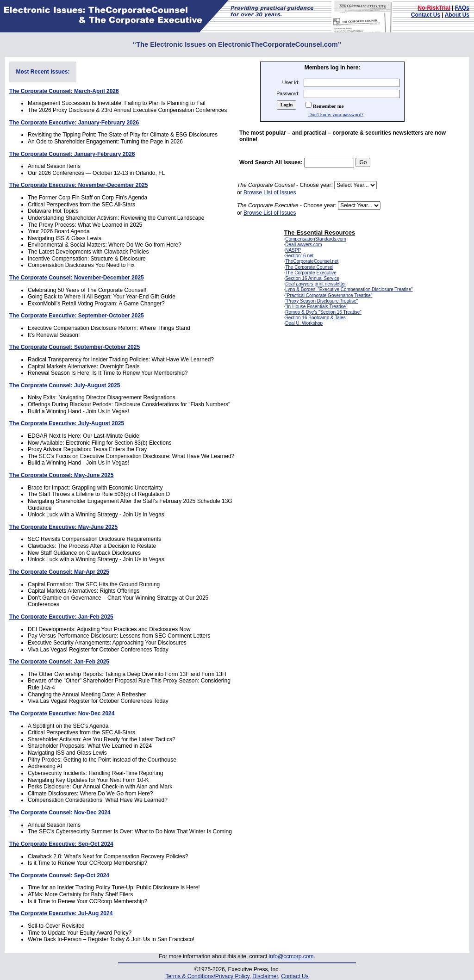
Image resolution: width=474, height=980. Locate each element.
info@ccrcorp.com (291, 956)
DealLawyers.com (303, 245)
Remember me (328, 106)
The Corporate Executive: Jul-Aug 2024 (61, 913)
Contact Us (426, 15)
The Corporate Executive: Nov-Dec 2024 (62, 713)
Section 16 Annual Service (312, 278)
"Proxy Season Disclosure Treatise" (321, 301)
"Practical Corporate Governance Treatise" (329, 295)
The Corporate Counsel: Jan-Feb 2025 (59, 662)
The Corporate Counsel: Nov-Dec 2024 (60, 813)
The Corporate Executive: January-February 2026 (74, 123)
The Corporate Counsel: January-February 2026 (72, 154)
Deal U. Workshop (304, 323)
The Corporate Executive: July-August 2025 (67, 423)
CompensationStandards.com (316, 239)
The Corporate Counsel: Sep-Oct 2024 (59, 875)
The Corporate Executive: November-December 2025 (78, 185)
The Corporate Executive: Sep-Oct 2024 (61, 844)
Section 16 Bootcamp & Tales (315, 318)
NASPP (293, 250)
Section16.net (299, 256)
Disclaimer (265, 976)
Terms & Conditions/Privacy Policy (207, 976)
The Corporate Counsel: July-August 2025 (65, 385)
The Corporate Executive (311, 273)
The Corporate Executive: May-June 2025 (63, 527)
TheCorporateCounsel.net (312, 261)
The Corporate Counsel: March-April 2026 (64, 91)
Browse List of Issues (270, 192)
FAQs (462, 8)
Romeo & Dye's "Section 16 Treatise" (323, 312)
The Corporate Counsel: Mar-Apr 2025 (59, 572)
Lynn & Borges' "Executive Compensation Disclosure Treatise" (349, 289)
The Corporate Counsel (309, 267)
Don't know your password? (336, 115)
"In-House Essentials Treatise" (316, 307)
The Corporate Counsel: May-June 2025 (61, 475)
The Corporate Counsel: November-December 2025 (77, 278)
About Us (457, 15)
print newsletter (315, 284)
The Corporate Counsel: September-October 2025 (75, 347)
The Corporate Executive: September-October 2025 (77, 316)
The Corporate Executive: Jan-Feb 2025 (61, 617)
